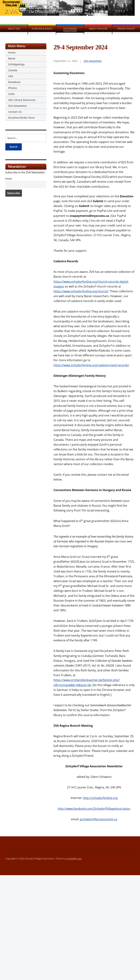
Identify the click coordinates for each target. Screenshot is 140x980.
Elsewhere (14, 82)
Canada (13, 70)
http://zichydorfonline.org (100, 798)
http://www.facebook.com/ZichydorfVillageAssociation (94, 809)
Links (11, 94)
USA (11, 76)
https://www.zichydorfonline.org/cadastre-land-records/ (91, 365)
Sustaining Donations (70, 30)
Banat (12, 58)
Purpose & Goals (42, 29)
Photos (13, 88)
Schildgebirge (16, 64)
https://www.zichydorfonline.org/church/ (81, 291)
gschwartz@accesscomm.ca (98, 819)
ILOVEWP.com (74, 859)
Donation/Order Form (21, 118)
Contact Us (15, 112)
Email (9, 179)
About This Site (98, 29)
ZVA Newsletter (18, 106)
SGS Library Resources (22, 100)
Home (12, 53)
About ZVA (14, 29)
